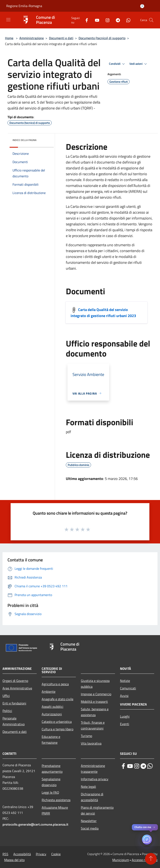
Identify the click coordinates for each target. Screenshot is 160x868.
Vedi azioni (139, 64)
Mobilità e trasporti (94, 702)
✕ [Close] (154, 827)
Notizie (125, 681)
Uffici (6, 696)
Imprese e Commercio (96, 694)
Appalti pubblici (52, 707)
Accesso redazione (145, 860)
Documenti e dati (61, 38)
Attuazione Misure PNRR (55, 810)
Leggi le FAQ (50, 792)
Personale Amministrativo (14, 721)
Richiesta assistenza (56, 800)
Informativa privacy (95, 779)
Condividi (117, 64)
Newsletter (89, 821)
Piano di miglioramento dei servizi (97, 810)
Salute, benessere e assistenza (95, 712)
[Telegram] (116, 20)
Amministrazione (32, 38)
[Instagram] (106, 20)
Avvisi (124, 696)
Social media (90, 828)
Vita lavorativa (91, 743)
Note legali (88, 787)
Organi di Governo (15, 681)
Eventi (125, 724)
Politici (7, 711)
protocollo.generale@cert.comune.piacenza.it (35, 824)
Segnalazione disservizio (51, 782)
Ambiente (49, 692)
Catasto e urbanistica (57, 722)
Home (9, 38)
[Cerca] (151, 20)
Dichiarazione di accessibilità (92, 797)
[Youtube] (95, 20)
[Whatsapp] (127, 20)
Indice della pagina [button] (24, 140)
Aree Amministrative (17, 688)
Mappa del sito (14, 860)
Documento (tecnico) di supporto (102, 38)
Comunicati (128, 688)
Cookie (56, 854)
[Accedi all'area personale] (142, 6)
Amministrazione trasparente (93, 769)
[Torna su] (151, 859)
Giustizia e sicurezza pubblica (95, 684)
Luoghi (125, 716)
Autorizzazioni (52, 714)
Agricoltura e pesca (55, 684)
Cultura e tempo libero (57, 729)
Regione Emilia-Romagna (24, 6)
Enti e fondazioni (14, 703)
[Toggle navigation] (8, 20)
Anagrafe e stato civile (57, 699)
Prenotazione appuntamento (52, 769)
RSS (5, 854)
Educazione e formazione (51, 740)
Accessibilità (22, 854)
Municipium (121, 860)
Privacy (41, 854)
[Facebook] (85, 20)
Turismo (86, 736)
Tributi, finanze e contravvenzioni (93, 725)
